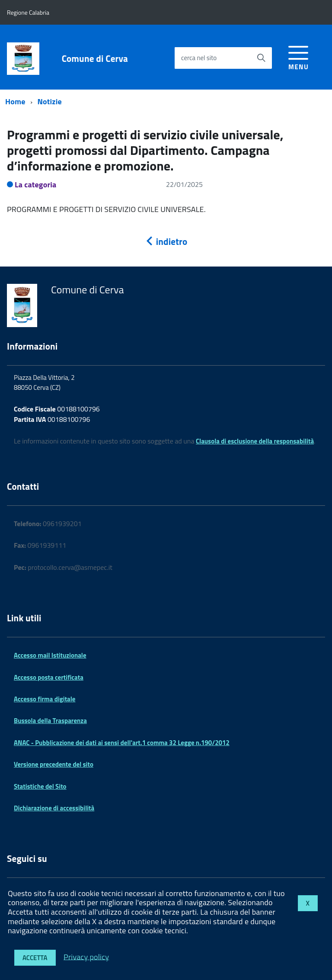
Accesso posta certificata (49, 677)
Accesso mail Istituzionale (50, 655)
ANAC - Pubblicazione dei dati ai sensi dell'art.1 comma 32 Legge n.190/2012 (122, 743)
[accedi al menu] (298, 56)
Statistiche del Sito (40, 786)
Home (15, 101)
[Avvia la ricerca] (261, 58)
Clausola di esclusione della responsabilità (255, 441)
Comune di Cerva (95, 59)
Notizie (50, 101)
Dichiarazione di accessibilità (54, 808)
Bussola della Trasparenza (50, 721)
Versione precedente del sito (54, 764)
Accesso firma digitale (45, 699)
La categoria (36, 185)
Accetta (35, 958)
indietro (166, 241)
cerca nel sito (199, 58)
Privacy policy (86, 956)
